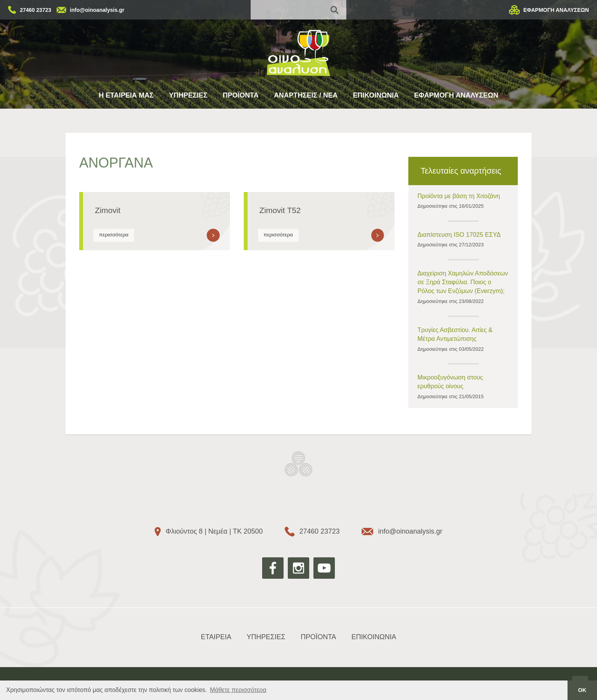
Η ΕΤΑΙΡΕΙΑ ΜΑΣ (126, 95)
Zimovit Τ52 (280, 210)
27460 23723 (36, 10)
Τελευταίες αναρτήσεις (461, 171)
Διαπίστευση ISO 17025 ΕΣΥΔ (459, 234)
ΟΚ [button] (582, 690)
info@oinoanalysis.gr (97, 10)
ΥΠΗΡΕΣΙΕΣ (188, 95)
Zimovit (108, 210)
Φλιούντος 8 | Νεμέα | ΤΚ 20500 (214, 531)
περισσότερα (114, 235)
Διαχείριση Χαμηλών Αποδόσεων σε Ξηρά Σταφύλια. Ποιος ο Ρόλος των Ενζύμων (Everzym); (463, 282)
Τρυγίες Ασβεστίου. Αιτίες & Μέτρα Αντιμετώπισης (455, 334)
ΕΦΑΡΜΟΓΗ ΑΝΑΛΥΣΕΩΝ (556, 10)
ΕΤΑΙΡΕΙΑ (216, 637)
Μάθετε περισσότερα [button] (238, 690)
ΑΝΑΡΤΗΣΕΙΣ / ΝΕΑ (306, 95)
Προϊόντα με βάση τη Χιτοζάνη (459, 196)
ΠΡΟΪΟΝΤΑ (241, 95)
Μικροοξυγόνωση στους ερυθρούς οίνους (450, 382)
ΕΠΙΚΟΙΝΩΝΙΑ (376, 95)
